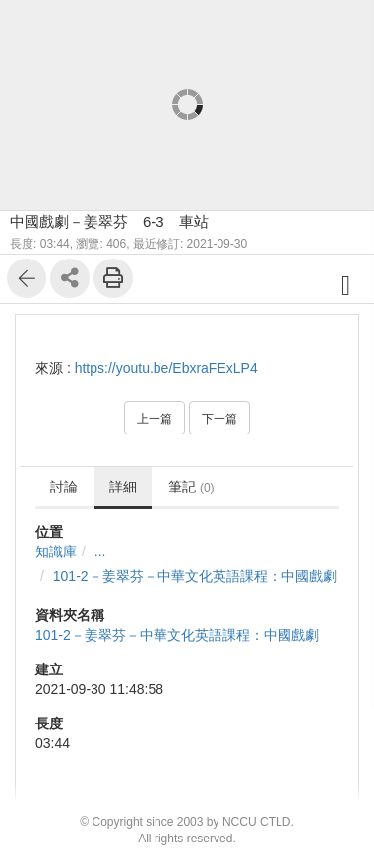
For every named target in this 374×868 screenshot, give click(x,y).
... (100, 551)
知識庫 (56, 551)
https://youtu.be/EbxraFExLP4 (166, 368)
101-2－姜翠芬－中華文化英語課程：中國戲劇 (195, 576)
